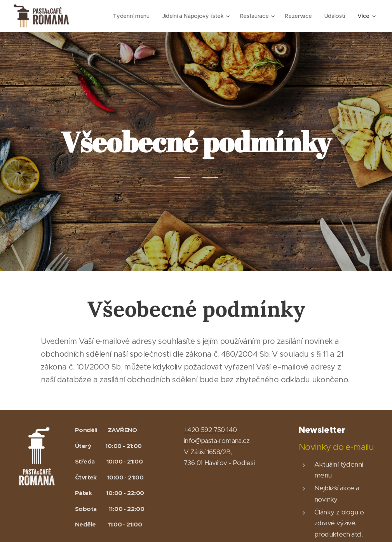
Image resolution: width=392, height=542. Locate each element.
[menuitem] (126, 16)
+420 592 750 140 (210, 430)
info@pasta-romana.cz (217, 441)
